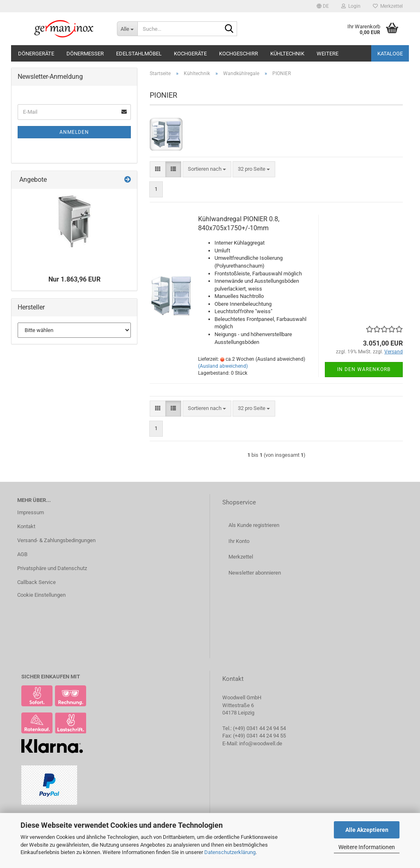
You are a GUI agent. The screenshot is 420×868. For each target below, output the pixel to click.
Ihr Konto (239, 541)
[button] (323, 6)
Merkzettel (388, 6)
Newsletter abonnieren (255, 573)
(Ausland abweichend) (223, 366)
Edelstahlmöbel (139, 54)
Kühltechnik (287, 54)
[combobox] (207, 169)
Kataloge (390, 54)
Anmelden (74, 132)
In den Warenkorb (364, 369)
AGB (22, 554)
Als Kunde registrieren (254, 525)
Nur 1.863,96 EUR (74, 279)
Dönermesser (85, 54)
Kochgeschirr (239, 54)
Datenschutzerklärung (230, 852)
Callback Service (37, 582)
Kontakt (26, 526)
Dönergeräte (36, 54)
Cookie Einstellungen (41, 595)
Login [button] (351, 6)
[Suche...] (127, 29)
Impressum (31, 512)
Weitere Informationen (367, 847)
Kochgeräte (190, 54)
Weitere (328, 54)
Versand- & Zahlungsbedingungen (56, 540)
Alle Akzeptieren (367, 830)
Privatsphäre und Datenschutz (52, 568)
